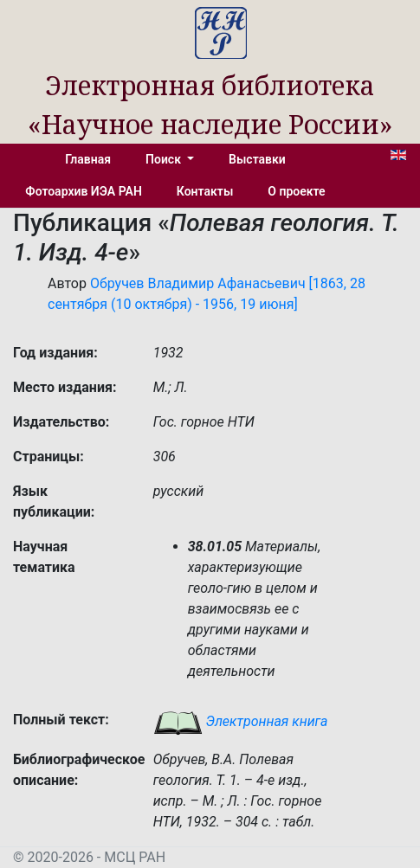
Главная (88, 159)
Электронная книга (241, 721)
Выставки (257, 159)
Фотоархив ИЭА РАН (84, 191)
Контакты (205, 191)
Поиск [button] (165, 159)
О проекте (296, 191)
